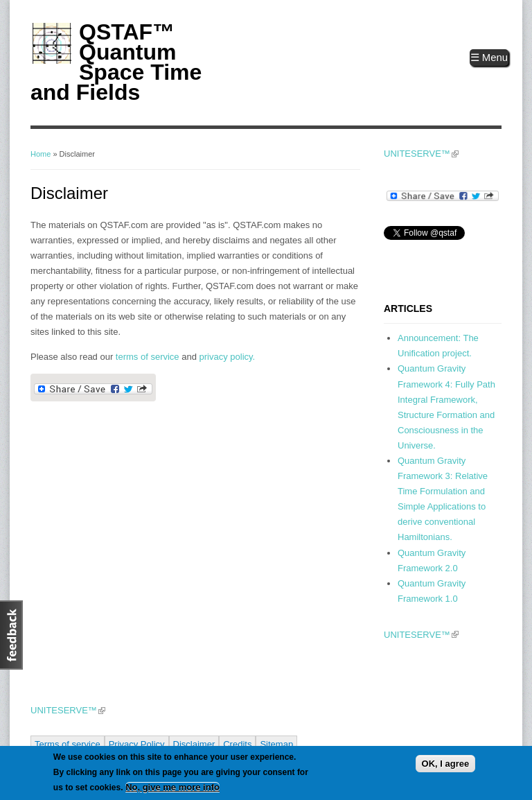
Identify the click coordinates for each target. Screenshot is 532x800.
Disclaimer (194, 744)
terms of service (148, 357)
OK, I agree (446, 764)
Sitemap (276, 744)
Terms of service (68, 744)
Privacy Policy (137, 744)
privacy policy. (228, 357)
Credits (237, 744)
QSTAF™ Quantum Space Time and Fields (116, 62)
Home (41, 154)
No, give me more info (172, 787)
